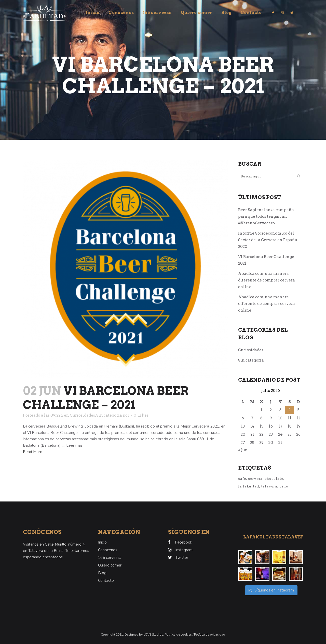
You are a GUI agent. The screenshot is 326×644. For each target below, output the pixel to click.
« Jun (243, 450)
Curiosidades (82, 415)
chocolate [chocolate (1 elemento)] (274, 479)
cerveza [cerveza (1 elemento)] (255, 479)
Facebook (184, 542)
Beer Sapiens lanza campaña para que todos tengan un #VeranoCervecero (266, 216)
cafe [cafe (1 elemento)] (242, 479)
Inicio (102, 542)
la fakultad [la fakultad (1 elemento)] (249, 486)
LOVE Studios (153, 635)
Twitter (182, 558)
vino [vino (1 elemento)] (284, 486)
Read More (33, 452)
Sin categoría (109, 415)
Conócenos (108, 550)
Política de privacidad (210, 635)
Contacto (106, 581)
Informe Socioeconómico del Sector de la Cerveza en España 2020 (268, 240)
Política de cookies (179, 635)
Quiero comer (110, 565)
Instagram (184, 550)
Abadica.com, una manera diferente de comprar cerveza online (267, 280)
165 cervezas (110, 558)
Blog (102, 573)
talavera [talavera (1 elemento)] (269, 486)
